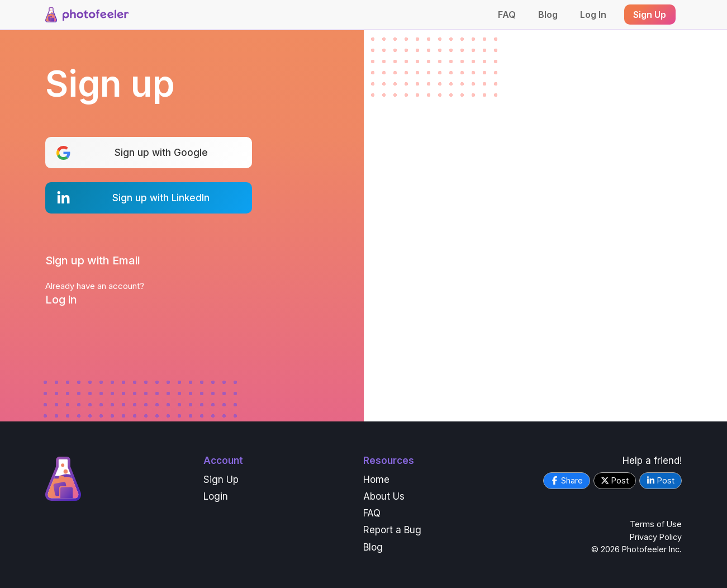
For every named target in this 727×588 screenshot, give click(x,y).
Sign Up (221, 480)
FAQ (507, 15)
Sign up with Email (93, 260)
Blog (548, 15)
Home (376, 480)
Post (615, 480)
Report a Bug (392, 530)
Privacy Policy (656, 537)
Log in (61, 300)
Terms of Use (656, 524)
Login (216, 496)
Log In (593, 15)
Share (567, 480)
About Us (384, 496)
